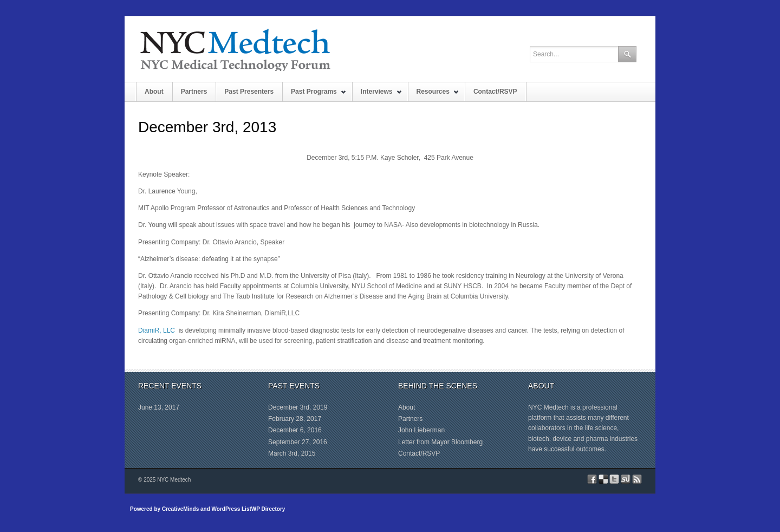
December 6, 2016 (295, 430)
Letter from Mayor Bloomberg (440, 442)
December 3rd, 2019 (298, 407)
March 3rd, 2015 (292, 453)
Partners (194, 92)
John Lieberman (421, 430)
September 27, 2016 (298, 442)
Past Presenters (249, 92)
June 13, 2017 (159, 407)
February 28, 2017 (295, 419)
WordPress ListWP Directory (249, 509)
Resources (434, 95)
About (154, 92)
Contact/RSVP (495, 92)
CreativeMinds (180, 509)
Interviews (377, 95)
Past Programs (314, 95)
